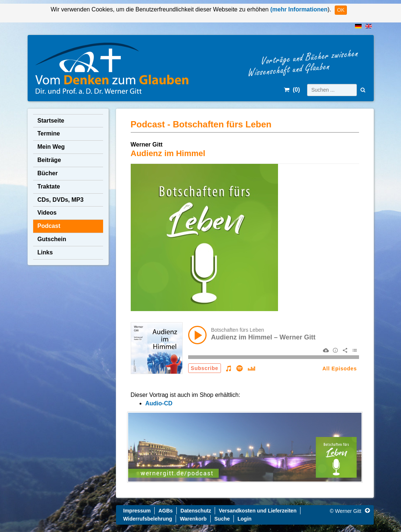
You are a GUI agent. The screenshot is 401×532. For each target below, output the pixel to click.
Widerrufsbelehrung (148, 519)
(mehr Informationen (298, 9)
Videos (47, 213)
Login (245, 519)
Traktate (49, 186)
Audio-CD (159, 403)
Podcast (49, 226)
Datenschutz (196, 511)
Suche (222, 519)
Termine (49, 133)
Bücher (48, 173)
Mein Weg (51, 147)
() (292, 90)
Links (45, 252)
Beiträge (49, 160)
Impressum (137, 511)
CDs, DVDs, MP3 (61, 200)
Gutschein (52, 239)
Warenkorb (193, 519)
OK (341, 10)
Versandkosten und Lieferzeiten (258, 511)
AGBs (166, 511)
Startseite (51, 121)
